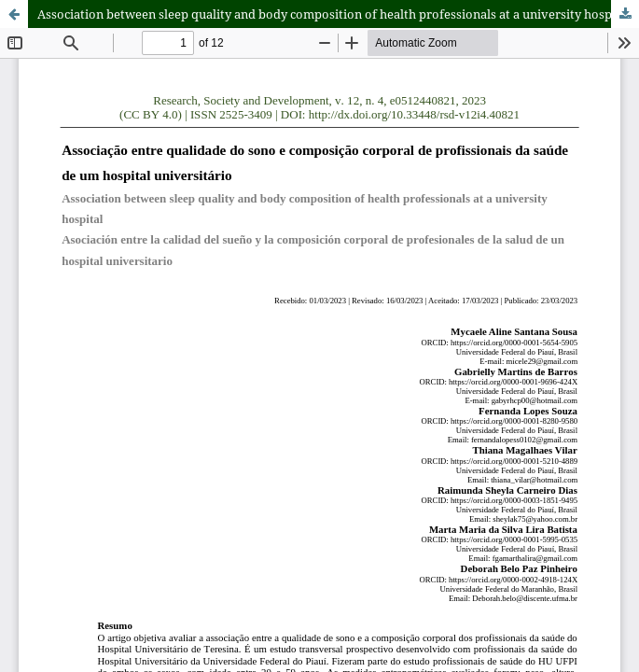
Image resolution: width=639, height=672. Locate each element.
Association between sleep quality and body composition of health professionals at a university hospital (334, 14)
